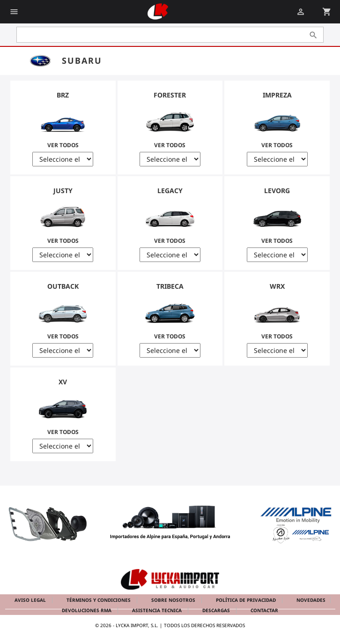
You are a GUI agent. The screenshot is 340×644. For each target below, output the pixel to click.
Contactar (264, 610)
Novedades (311, 600)
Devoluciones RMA (87, 610)
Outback (63, 286)
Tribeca (170, 286)
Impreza (277, 95)
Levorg (277, 191)
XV (63, 382)
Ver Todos (63, 124)
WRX (277, 286)
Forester (170, 95)
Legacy (170, 191)
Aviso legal (31, 600)
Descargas (217, 610)
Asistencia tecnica (158, 610)
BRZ (63, 95)
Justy (63, 191)
